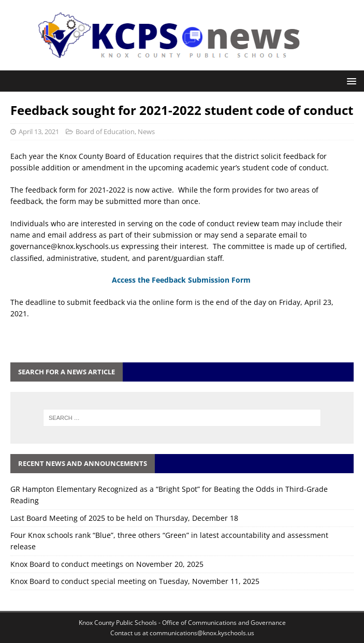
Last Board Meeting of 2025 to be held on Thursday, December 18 (124, 518)
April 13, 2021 (39, 131)
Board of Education (105, 131)
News (146, 131)
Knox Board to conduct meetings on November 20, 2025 (107, 564)
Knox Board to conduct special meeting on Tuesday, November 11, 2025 (135, 581)
